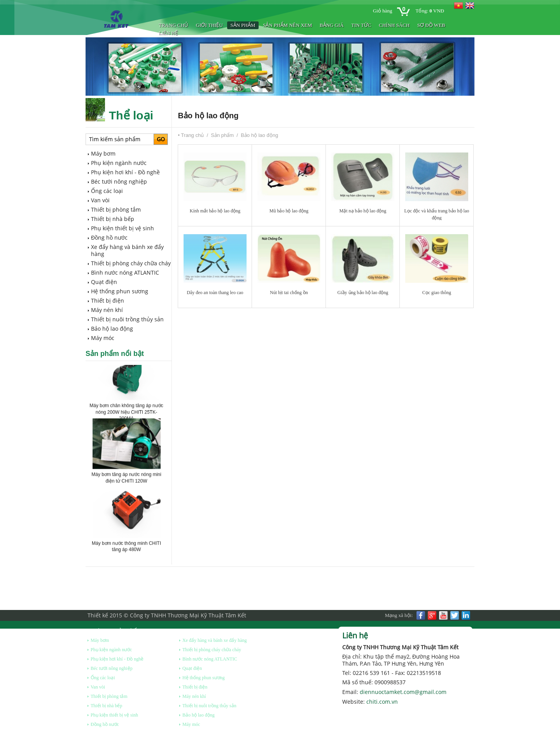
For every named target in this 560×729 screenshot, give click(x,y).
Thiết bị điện (108, 301)
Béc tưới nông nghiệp (119, 181)
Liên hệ (168, 33)
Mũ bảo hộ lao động (289, 211)
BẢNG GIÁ (332, 25)
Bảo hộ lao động (112, 329)
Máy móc (103, 338)
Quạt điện (104, 282)
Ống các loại (107, 191)
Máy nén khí (107, 310)
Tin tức (361, 25)
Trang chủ (173, 25)
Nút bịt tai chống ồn (289, 293)
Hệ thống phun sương (120, 291)
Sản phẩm (243, 25)
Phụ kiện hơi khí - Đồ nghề (125, 172)
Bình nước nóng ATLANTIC (125, 272)
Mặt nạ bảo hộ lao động (363, 211)
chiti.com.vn (382, 702)
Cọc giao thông (437, 293)
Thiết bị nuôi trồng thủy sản (127, 319)
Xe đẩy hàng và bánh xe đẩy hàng (127, 250)
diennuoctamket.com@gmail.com (403, 692)
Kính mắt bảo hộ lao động (215, 211)
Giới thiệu (209, 25)
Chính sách (394, 25)
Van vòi (100, 200)
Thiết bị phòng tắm (116, 209)
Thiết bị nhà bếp (113, 219)
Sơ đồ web (431, 25)
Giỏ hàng (383, 11)
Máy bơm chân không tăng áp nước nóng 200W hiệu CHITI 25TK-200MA (126, 414)
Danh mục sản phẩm (115, 630)
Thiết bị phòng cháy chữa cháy (131, 263)
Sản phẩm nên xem (287, 25)
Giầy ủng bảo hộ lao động (363, 293)
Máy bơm (103, 153)
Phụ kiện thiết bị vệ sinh (122, 228)
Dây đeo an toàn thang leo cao (215, 293)
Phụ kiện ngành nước (119, 163)
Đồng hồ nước (109, 237)
